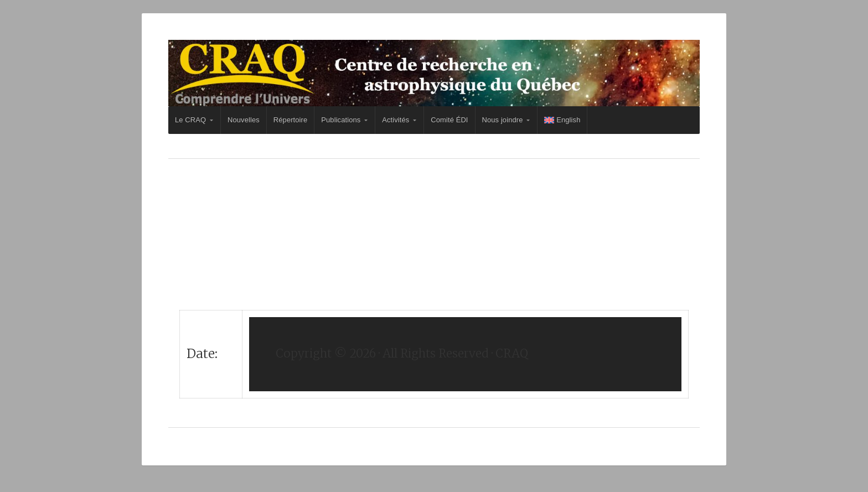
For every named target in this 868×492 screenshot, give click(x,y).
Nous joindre (503, 120)
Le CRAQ (190, 120)
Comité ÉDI (449, 120)
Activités (396, 120)
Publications (341, 120)
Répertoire (290, 120)
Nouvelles (244, 120)
